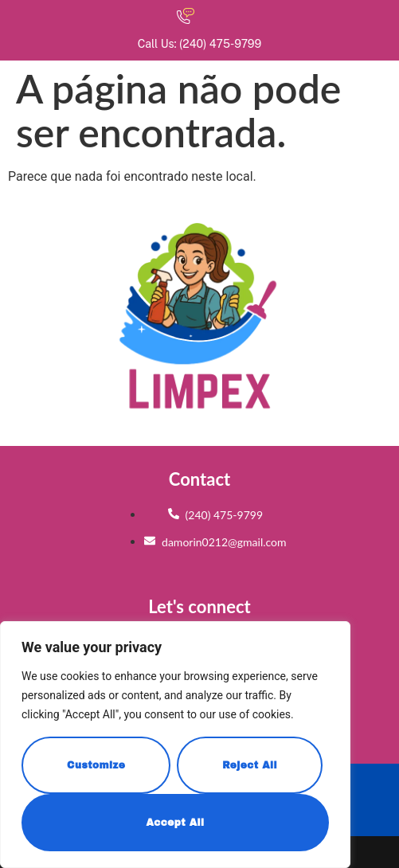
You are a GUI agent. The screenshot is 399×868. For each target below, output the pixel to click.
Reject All (250, 765)
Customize (96, 765)
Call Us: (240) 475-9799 (199, 44)
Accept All (175, 823)
